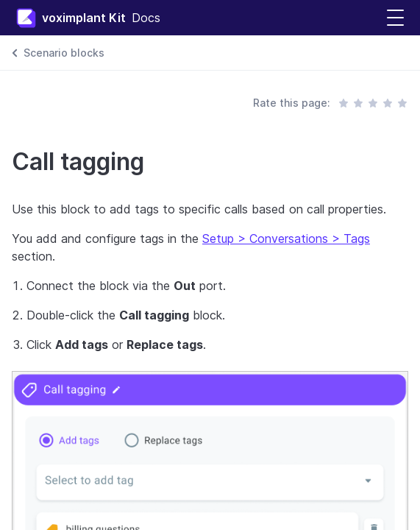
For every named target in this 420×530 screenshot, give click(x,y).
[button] (395, 18)
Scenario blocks (64, 53)
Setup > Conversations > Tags (286, 239)
